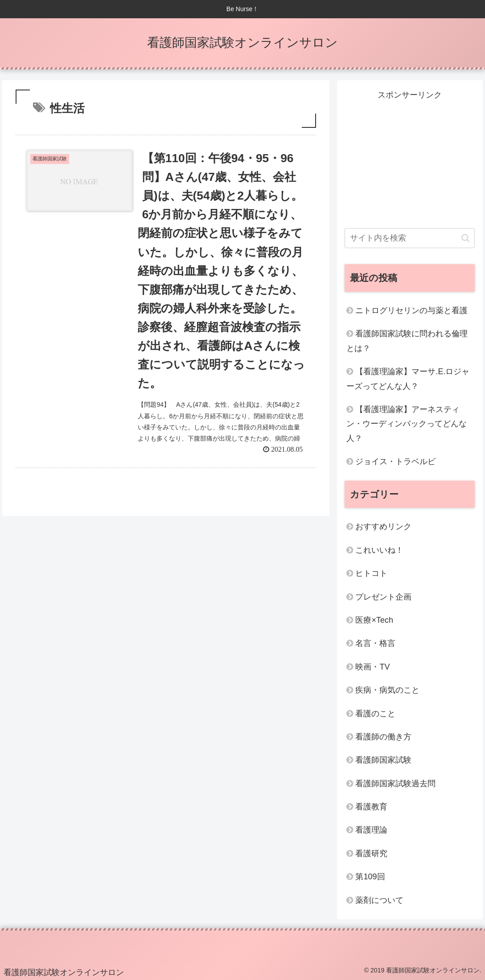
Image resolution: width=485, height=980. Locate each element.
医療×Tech (374, 620)
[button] (466, 238)
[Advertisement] (410, 158)
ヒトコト (371, 573)
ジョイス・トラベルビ (395, 461)
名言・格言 (375, 643)
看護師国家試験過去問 (395, 784)
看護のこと (375, 714)
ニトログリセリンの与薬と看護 (411, 310)
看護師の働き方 (383, 737)
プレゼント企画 (383, 597)
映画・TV (372, 667)
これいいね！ (379, 550)
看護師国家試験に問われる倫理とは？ (407, 341)
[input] (410, 238)
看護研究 (371, 853)
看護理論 (371, 830)
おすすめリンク (383, 527)
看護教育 (371, 807)
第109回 (370, 877)
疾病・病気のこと (387, 690)
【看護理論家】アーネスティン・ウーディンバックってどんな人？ (407, 424)
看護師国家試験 (383, 760)
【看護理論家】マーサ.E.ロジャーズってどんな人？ (408, 379)
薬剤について (379, 900)
